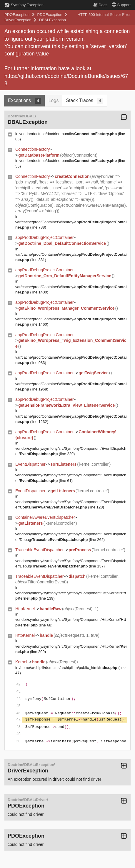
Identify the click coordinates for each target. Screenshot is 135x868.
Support (121, 5)
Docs (100, 5)
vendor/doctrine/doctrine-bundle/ (68, 134)
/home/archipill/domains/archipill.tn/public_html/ (68, 668)
